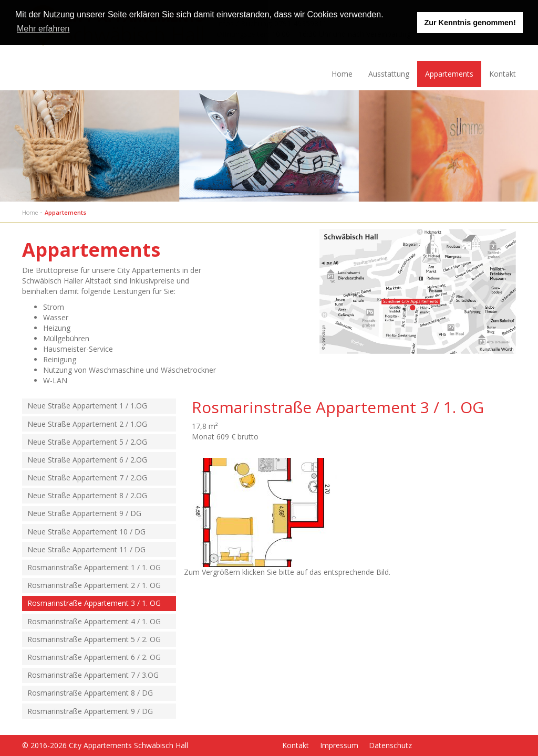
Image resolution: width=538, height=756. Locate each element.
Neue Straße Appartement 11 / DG (86, 549)
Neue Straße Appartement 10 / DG (86, 532)
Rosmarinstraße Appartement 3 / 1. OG (94, 603)
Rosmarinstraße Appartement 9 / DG (90, 711)
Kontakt (503, 74)
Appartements (449, 74)
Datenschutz (390, 745)
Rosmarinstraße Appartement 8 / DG (90, 693)
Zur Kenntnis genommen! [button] (470, 23)
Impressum (339, 745)
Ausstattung (389, 74)
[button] (387, 16)
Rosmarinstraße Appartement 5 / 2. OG (94, 639)
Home (342, 74)
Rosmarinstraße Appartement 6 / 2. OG (94, 657)
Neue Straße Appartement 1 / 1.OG (87, 406)
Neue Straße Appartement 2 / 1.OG (87, 424)
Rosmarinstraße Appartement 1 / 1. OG (94, 567)
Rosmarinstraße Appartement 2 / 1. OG (94, 585)
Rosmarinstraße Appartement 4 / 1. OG (94, 621)
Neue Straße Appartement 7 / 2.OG (87, 477)
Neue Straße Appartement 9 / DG (84, 513)
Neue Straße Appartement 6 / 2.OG (87, 460)
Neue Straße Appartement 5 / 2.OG (87, 442)
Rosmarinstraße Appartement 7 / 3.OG (93, 675)
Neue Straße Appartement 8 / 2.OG (87, 495)
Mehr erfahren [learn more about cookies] (43, 29)
